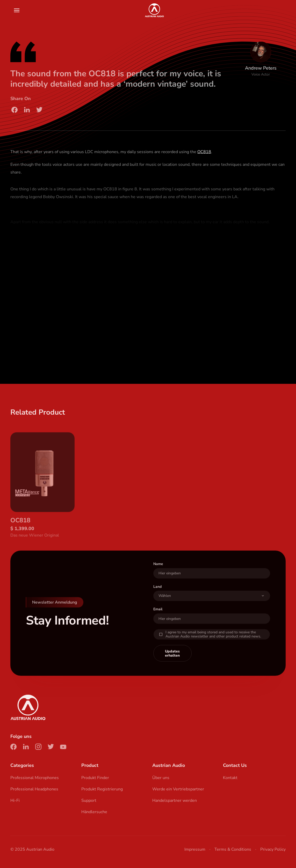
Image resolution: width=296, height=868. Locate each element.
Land (157, 595)
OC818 (204, 154)
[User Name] (212, 582)
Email (158, 618)
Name (158, 572)
